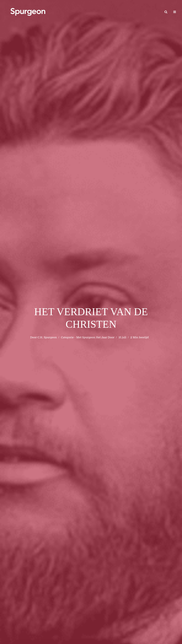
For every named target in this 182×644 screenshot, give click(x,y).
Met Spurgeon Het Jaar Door (95, 337)
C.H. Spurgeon (47, 337)
